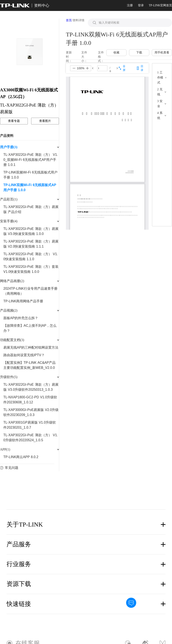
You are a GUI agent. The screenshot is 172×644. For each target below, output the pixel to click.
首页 (69, 20)
